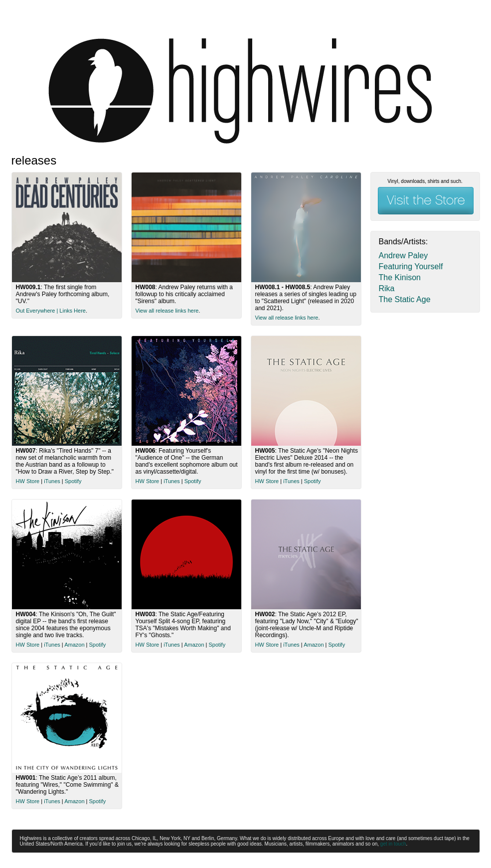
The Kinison (400, 277)
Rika (387, 288)
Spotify (73, 481)
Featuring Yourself (411, 266)
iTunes (52, 481)
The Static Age (405, 299)
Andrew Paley (404, 256)
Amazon (74, 645)
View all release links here (167, 311)
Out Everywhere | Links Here (51, 311)
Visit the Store (426, 201)
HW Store (28, 481)
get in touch (393, 844)
